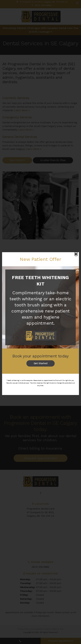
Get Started (41, 363)
